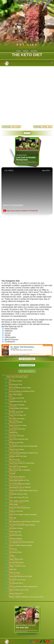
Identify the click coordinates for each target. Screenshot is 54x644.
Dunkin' (10, 592)
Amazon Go (12, 389)
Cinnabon (11, 527)
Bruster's (11, 458)
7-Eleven (11, 379)
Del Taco (11, 568)
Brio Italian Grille (13, 451)
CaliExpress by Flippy (15, 479)
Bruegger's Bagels (14, 455)
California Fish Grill (14, 485)
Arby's (10, 403)
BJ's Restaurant (13, 427)
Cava (9, 499)
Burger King (12, 472)
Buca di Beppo (13, 465)
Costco (10, 547)
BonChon (11, 448)
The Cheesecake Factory (16, 506)
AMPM (10, 396)
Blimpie (10, 441)
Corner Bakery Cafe (15, 544)
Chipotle (10, 520)
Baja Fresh (11, 410)
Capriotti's (11, 492)
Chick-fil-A (11, 513)
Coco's (10, 537)
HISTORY (34, 51)
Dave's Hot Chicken (14, 564)
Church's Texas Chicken (16, 523)
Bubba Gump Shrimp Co (16, 461)
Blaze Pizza (12, 437)
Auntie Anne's (12, 407)
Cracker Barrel (13, 550)
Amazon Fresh (13, 386)
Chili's (10, 516)
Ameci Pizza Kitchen (15, 393)
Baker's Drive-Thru (14, 413)
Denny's (10, 571)
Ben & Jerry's (12, 424)
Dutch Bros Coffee (14, 595)
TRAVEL (26, 51)
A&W (9, 383)
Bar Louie (11, 417)
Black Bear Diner (14, 434)
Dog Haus (11, 581)
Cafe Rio (11, 475)
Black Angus (12, 431)
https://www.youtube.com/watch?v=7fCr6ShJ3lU (22, 211)
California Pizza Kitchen (16, 489)
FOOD (19, 51)
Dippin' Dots (12, 578)
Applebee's (11, 400)
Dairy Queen (12, 557)
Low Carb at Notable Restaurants (17, 375)
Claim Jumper (12, 533)
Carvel (10, 496)
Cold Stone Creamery (15, 540)
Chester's (11, 509)
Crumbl (10, 554)
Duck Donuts (12, 588)
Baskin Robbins (13, 420)
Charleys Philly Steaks (15, 503)
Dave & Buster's (13, 561)
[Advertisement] (27, 94)
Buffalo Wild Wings (14, 468)
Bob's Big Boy (12, 444)
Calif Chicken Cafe (14, 482)
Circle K (10, 530)
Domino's (11, 585)
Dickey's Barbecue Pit (15, 575)
